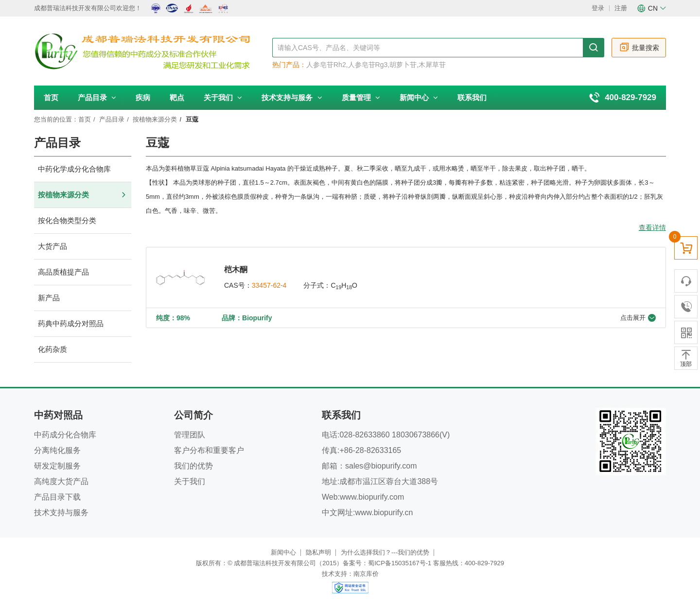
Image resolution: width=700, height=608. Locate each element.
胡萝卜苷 (403, 65)
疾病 (143, 97)
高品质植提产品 (83, 272)
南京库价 (366, 574)
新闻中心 (419, 97)
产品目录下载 (57, 497)
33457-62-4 (269, 285)
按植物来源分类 (155, 119)
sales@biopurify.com (381, 466)
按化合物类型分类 (83, 221)
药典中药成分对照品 (83, 324)
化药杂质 (83, 350)
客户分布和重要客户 (209, 450)
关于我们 (223, 97)
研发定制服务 (57, 466)
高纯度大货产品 (61, 481)
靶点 (177, 97)
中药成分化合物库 (65, 435)
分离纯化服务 (57, 450)
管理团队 (190, 435)
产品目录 (97, 97)
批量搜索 (639, 47)
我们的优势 (193, 466)
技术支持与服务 (292, 97)
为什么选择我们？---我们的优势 (385, 552)
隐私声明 (318, 552)
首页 (51, 97)
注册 (621, 8)
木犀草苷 (432, 65)
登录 (598, 8)
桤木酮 (236, 269)
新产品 (83, 298)
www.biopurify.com (372, 497)
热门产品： (289, 65)
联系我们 (472, 97)
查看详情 (652, 227)
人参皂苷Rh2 (326, 65)
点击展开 (638, 318)
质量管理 (361, 97)
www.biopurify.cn (384, 512)
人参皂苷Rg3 (368, 65)
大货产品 (83, 247)
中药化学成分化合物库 (83, 169)
